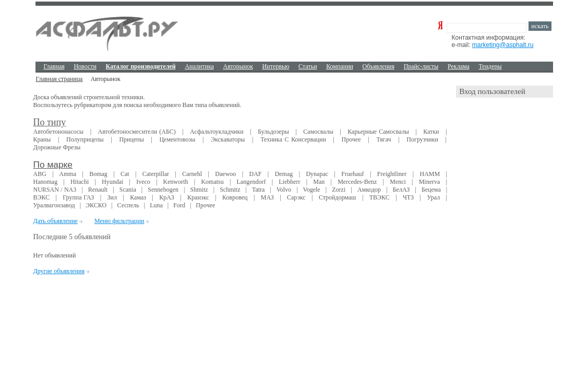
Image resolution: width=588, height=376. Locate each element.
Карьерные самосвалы (378, 132)
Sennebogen (163, 190)
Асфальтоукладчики (217, 132)
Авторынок (238, 66)
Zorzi (339, 190)
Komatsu (212, 182)
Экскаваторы (228, 139)
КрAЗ (167, 197)
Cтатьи (308, 66)
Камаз (138, 197)
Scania (128, 190)
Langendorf (251, 182)
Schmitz (230, 190)
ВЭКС (42, 197)
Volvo (284, 190)
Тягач (383, 139)
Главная (54, 66)
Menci (398, 182)
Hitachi (80, 182)
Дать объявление (56, 221)
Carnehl (192, 174)
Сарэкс (296, 197)
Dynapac (317, 174)
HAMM (430, 174)
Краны (42, 139)
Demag (284, 174)
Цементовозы (177, 139)
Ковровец (235, 197)
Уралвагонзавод (54, 205)
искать (540, 26)
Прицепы (131, 139)
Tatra (258, 190)
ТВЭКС (380, 197)
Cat (125, 174)
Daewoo (225, 174)
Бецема (431, 190)
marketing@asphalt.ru (503, 45)
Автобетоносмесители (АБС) (137, 132)
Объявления (379, 66)
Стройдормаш (338, 197)
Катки (431, 132)
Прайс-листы (421, 66)
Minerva (430, 182)
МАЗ (267, 197)
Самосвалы (318, 132)
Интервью (276, 66)
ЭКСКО (96, 205)
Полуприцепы (85, 139)
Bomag (98, 174)
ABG (40, 174)
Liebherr (289, 182)
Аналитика (199, 66)
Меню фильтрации (119, 221)
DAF (255, 174)
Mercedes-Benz (357, 182)
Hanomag (46, 182)
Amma (68, 174)
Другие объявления (59, 271)
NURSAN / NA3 (55, 190)
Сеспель (128, 205)
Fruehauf (352, 174)
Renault (98, 190)
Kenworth (176, 182)
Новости (85, 66)
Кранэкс (198, 197)
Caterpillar (156, 174)
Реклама (459, 66)
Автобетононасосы (59, 132)
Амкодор (369, 190)
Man (319, 182)
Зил (112, 197)
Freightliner (392, 174)
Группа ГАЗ (78, 197)
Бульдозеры (273, 132)
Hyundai (112, 182)
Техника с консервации (293, 139)
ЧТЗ (408, 197)
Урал (433, 197)
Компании (340, 66)
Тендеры (490, 66)
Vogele (312, 190)
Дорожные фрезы (57, 147)
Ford (179, 205)
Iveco (143, 182)
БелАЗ (401, 190)
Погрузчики (422, 139)
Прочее (351, 139)
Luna (156, 205)
